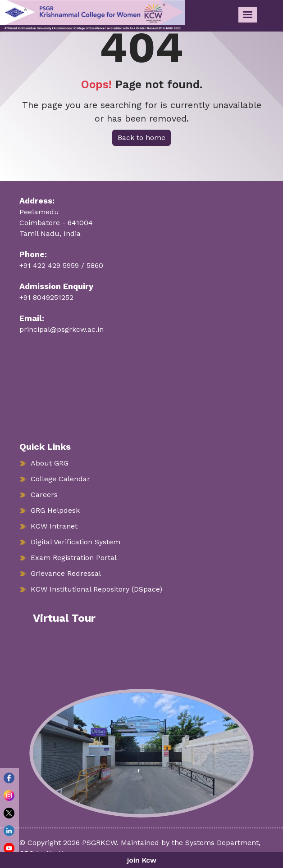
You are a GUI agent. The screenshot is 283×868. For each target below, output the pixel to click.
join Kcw (142, 860)
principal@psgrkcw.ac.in (62, 329)
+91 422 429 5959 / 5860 (61, 265)
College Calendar (60, 479)
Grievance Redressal (66, 573)
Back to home (141, 138)
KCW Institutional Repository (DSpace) (96, 589)
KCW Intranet (54, 526)
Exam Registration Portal (74, 558)
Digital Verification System (75, 542)
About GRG (50, 463)
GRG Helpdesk (55, 510)
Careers (44, 495)
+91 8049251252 (46, 297)
